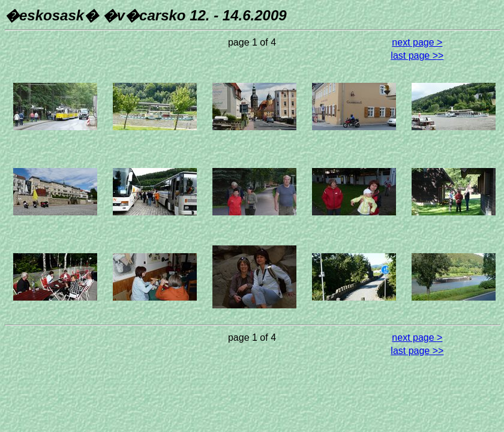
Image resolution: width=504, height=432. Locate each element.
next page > (417, 42)
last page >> (417, 55)
